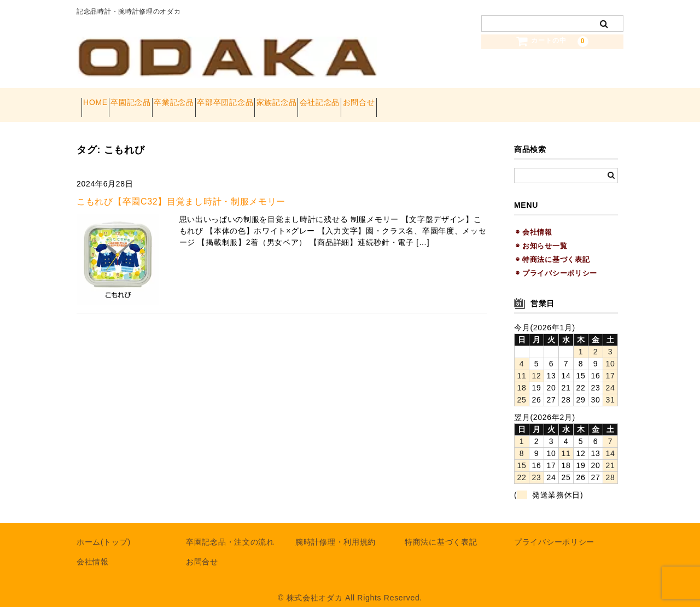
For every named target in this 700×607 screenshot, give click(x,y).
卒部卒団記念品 (288, 100)
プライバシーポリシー (554, 532)
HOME (100, 100)
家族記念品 (359, 100)
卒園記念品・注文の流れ (230, 532)
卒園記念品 (155, 100)
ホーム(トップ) (104, 532)
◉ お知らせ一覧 (541, 235)
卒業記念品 (218, 100)
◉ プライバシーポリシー (556, 263)
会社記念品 (422, 100)
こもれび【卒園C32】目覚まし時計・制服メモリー (181, 191)
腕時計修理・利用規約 (336, 532)
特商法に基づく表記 (441, 532)
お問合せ (480, 100)
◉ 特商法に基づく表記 (553, 249)
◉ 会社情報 (534, 221)
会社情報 (93, 551)
